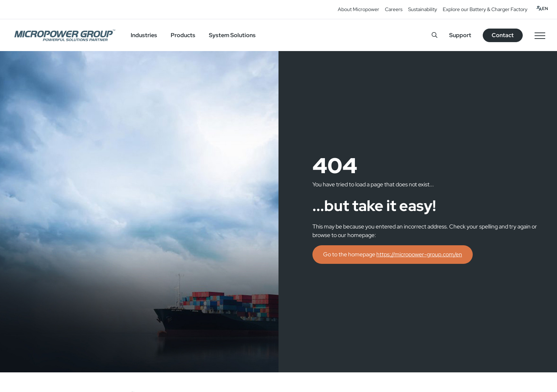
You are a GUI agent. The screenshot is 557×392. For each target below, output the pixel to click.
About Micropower (358, 9)
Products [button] (183, 35)
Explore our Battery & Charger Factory (485, 9)
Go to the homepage (393, 254)
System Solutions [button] (232, 35)
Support (460, 35)
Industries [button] (144, 35)
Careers (394, 9)
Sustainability (423, 9)
